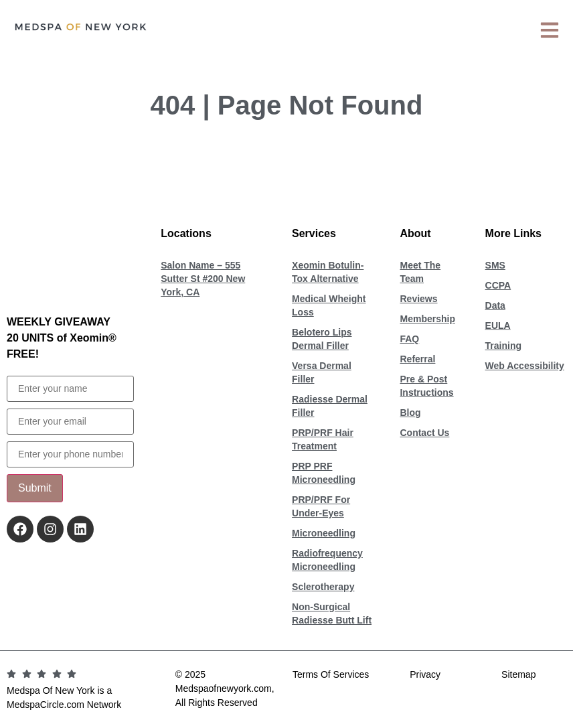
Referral (417, 359)
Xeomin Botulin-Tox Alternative (328, 272)
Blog (410, 413)
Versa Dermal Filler (322, 372)
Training (503, 346)
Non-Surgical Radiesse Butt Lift (332, 613)
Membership (427, 319)
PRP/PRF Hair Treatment (323, 439)
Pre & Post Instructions (426, 386)
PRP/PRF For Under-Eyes (321, 506)
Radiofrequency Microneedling (327, 560)
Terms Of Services (331, 674)
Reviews (418, 299)
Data (495, 305)
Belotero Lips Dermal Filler (322, 339)
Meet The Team (420, 272)
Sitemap (518, 674)
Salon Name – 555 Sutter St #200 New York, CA (203, 279)
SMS (495, 265)
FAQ (409, 339)
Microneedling (324, 533)
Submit (35, 488)
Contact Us (424, 433)
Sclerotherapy (323, 587)
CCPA (498, 285)
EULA (498, 325)
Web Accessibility (525, 366)
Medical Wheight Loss (329, 305)
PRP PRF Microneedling (324, 473)
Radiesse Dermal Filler (330, 406)
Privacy (425, 674)
